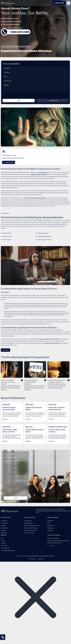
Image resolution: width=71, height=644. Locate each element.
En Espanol (50, 530)
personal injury (43, 172)
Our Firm (3, 541)
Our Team (3, 543)
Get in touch (6, 350)
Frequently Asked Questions (8, 550)
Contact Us (50, 521)
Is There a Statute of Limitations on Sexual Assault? (12, 382)
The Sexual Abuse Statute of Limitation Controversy (58, 381)
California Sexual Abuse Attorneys (35, 198)
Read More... (5, 419)
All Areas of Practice (29, 533)
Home (3, 47)
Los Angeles (4, 521)
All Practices (9, 47)
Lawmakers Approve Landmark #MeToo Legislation (35, 382)
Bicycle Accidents (28, 523)
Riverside (3, 526)
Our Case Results (5, 548)
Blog (48, 523)
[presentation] (13, 95)
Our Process (4, 546)
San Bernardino (5, 528)
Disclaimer (41, 559)
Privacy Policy (32, 559)
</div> (10, 638)
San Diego (3, 530)
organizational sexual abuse (38, 174)
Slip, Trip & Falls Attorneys (31, 528)
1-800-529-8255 (59, 3)
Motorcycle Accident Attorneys (32, 526)
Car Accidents (28, 521)
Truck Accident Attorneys (31, 530)
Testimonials (51, 528)
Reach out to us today (51, 343)
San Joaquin (4, 533)
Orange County (5, 523)
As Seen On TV (51, 526)
